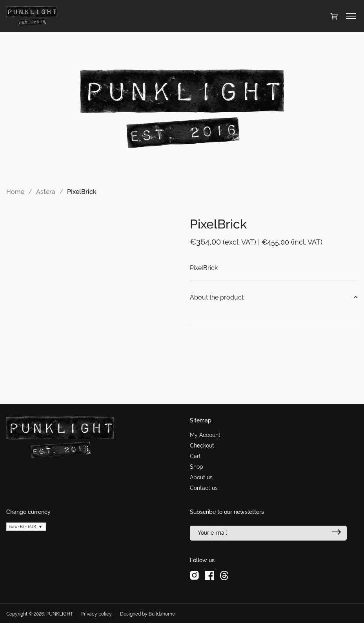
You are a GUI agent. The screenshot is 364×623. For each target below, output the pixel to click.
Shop (197, 467)
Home (15, 192)
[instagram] (194, 575)
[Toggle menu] (351, 16)
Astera (46, 192)
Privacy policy (96, 614)
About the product (274, 298)
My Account (205, 435)
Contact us (204, 488)
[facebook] (209, 575)
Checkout (202, 446)
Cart (195, 456)
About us (201, 477)
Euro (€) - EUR (22, 527)
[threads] (224, 575)
